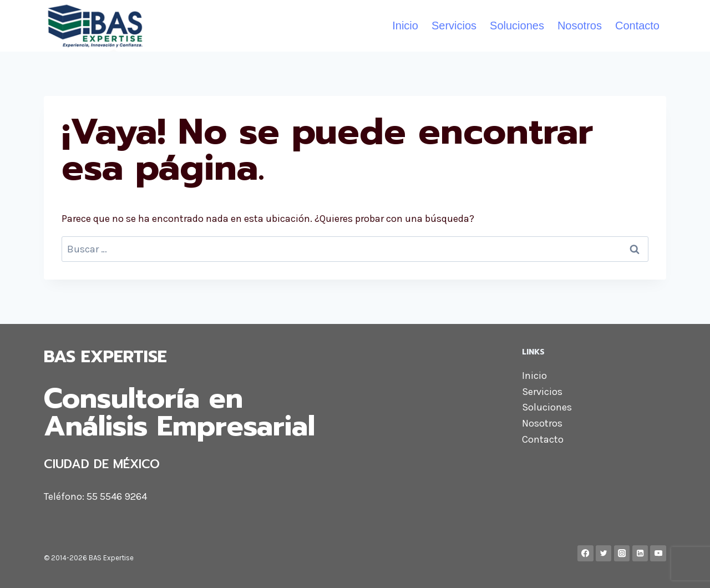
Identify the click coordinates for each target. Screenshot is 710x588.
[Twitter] (604, 553)
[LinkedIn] (640, 553)
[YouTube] (658, 553)
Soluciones (517, 26)
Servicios (454, 26)
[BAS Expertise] (95, 26)
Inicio (405, 26)
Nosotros (580, 26)
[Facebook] (585, 553)
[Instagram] (622, 553)
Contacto (637, 26)
